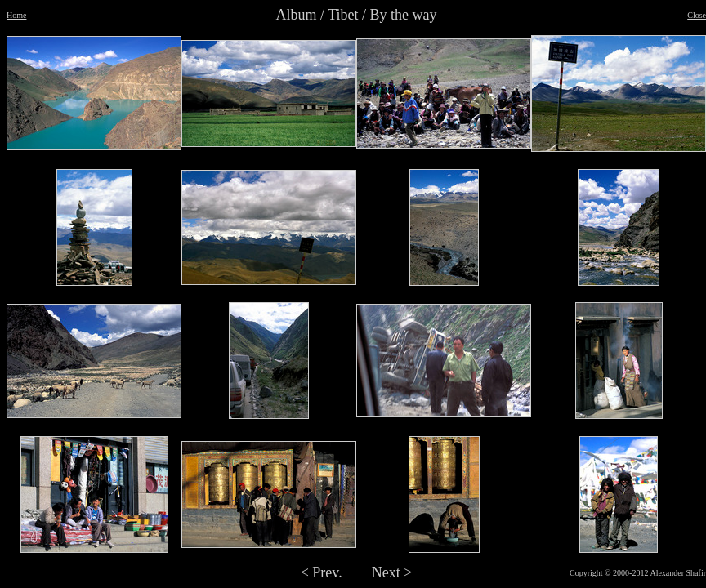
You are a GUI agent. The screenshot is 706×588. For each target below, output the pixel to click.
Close (697, 15)
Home (16, 15)
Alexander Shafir (678, 573)
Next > (392, 572)
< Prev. (322, 572)
